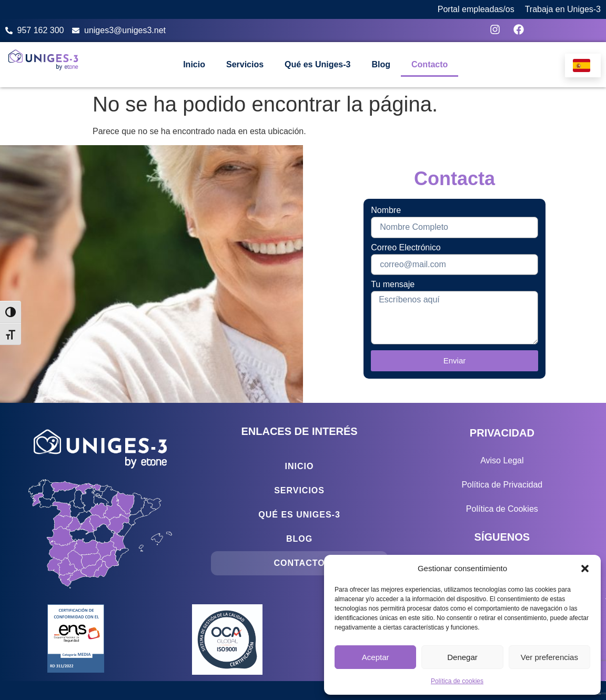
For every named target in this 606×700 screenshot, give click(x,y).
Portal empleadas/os (476, 9)
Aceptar (376, 657)
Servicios (245, 64)
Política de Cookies (502, 509)
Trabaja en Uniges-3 (563, 9)
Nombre (386, 210)
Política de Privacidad (502, 485)
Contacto (430, 64)
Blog (381, 64)
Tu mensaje (393, 285)
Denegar (462, 657)
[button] (585, 569)
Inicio (194, 64)
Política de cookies (457, 681)
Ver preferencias (549, 657)
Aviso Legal (502, 460)
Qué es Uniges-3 (317, 64)
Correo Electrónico (406, 248)
